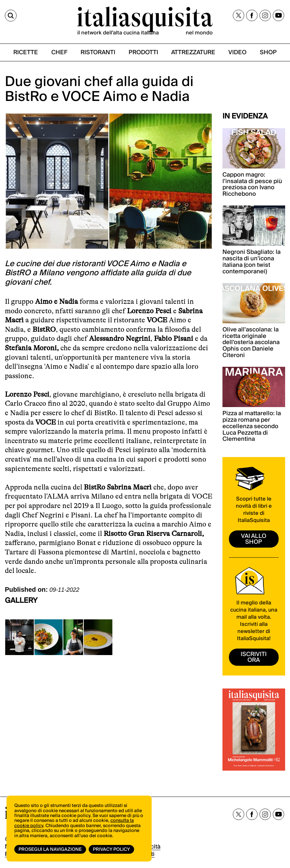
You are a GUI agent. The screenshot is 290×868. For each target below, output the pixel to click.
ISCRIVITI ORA (254, 657)
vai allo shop (254, 539)
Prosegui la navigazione (50, 849)
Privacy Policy (111, 849)
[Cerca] (11, 16)
